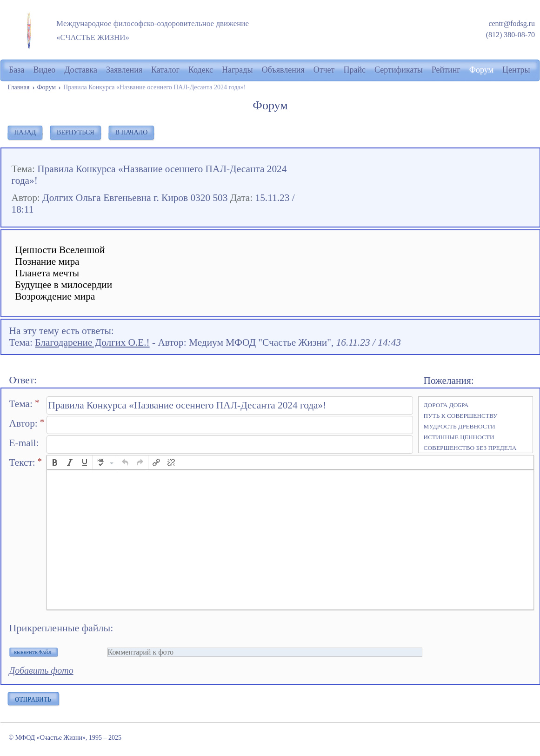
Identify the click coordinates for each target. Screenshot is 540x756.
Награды (237, 70)
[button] (55, 462)
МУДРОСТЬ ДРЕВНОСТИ (460, 426)
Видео (44, 70)
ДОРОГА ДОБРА (446, 405)
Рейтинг (446, 70)
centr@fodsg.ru (512, 23)
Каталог (165, 70)
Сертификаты (399, 70)
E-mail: (24, 443)
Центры (516, 70)
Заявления (124, 70)
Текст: (26, 462)
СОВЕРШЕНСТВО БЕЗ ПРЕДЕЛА (470, 448)
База (17, 70)
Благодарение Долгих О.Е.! (92, 342)
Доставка (81, 70)
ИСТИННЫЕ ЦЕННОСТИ (459, 437)
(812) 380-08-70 (510, 35)
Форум (47, 87)
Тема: (24, 404)
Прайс (354, 70)
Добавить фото (41, 670)
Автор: (27, 423)
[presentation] (55, 462)
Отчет (324, 70)
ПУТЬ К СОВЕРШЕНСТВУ (461, 416)
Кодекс (201, 70)
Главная (19, 87)
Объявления (283, 70)
